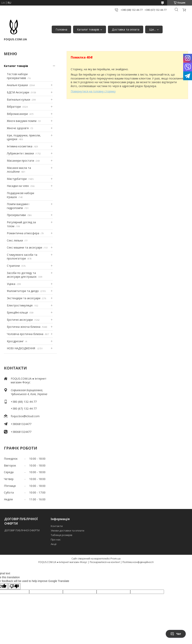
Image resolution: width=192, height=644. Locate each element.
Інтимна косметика (20, 146)
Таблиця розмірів (62, 535)
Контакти (57, 526)
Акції (54, 544)
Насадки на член (18, 186)
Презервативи (16, 215)
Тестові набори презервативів (17, 76)
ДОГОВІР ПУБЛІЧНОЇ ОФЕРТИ (22, 530)
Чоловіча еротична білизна (25, 334)
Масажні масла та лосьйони (19, 170)
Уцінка (11, 284)
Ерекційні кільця (17, 312)
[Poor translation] (14, 586)
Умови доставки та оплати (67, 531)
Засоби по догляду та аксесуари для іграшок (22, 275)
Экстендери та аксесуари (24, 298)
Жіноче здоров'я (18, 128)
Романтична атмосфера (23, 233)
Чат (176, 634)
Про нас (56, 540)
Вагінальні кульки (19, 100)
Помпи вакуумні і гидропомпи (18, 206)
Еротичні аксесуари (20, 320)
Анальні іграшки (17, 85)
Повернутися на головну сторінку (93, 91)
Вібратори (14, 107)
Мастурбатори (17, 179)
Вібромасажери (17, 114)
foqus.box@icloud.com (25, 416)
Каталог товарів (88, 29)
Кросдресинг (15, 341)
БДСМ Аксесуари (18, 92)
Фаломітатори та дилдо (23, 291)
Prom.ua (115, 558)
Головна (61, 29)
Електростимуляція (20, 305)
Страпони (13, 266)
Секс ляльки (15, 240)
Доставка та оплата (126, 29)
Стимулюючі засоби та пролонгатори (22, 257)
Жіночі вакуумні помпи (22, 121)
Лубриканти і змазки (20, 153)
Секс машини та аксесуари (24, 247)
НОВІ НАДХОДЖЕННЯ (21, 348)
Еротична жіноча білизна (24, 327)
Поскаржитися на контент (105, 562)
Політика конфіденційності (138, 562)
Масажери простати (20, 161)
